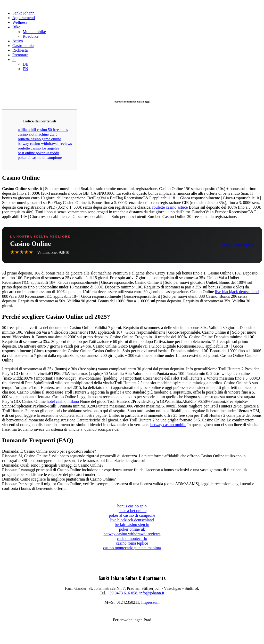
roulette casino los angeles (38, 148)
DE (25, 64)
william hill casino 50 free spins (43, 129)
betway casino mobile (168, 425)
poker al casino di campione (40, 157)
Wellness (20, 22)
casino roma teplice (238, 245)
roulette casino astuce (170, 207)
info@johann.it (152, 593)
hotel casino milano (63, 401)
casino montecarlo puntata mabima (132, 548)
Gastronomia (23, 46)
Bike (16, 27)
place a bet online (132, 511)
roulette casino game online (39, 139)
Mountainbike (34, 32)
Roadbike (31, 36)
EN (25, 69)
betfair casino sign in (132, 525)
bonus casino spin (132, 506)
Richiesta (20, 50)
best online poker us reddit (39, 153)
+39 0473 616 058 (122, 593)
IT (14, 60)
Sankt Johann (23, 13)
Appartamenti (24, 18)
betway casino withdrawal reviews (45, 143)
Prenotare (20, 55)
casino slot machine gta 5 (38, 134)
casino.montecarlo (132, 539)
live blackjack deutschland (237, 292)
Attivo (18, 41)
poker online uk (132, 529)
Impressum (150, 602)
